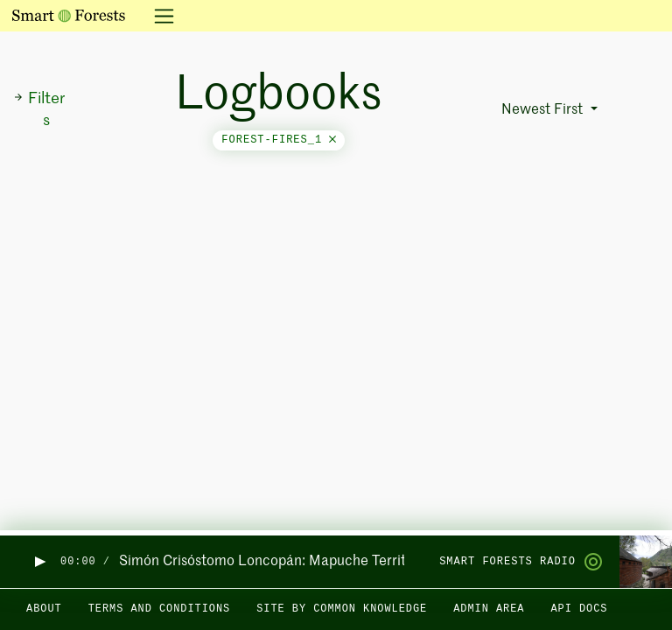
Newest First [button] (544, 110)
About (44, 609)
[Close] (332, 140)
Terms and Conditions (160, 609)
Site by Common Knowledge (342, 609)
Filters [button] (39, 110)
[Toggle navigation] (159, 16)
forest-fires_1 (279, 140)
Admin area (489, 609)
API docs (579, 609)
